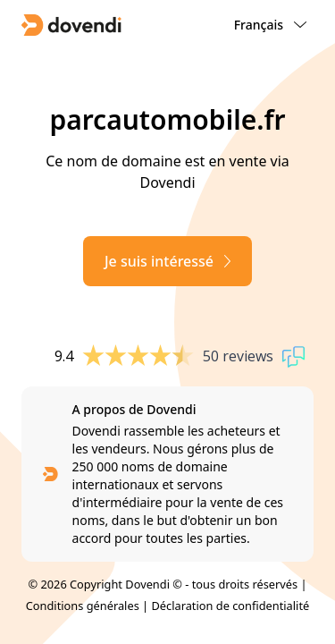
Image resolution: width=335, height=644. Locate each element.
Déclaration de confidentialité (230, 606)
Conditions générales (83, 606)
